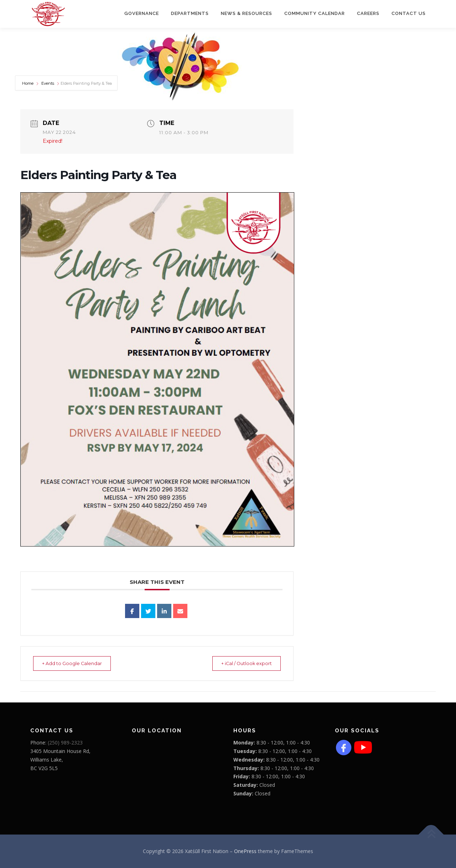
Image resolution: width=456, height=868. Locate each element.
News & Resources (247, 13)
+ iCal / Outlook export (242, 664)
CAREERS (368, 13)
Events (48, 84)
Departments (190, 13)
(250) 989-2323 (65, 743)
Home (28, 84)
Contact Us (409, 13)
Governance (142, 13)
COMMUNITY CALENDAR (315, 13)
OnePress (245, 851)
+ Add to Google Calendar (76, 664)
